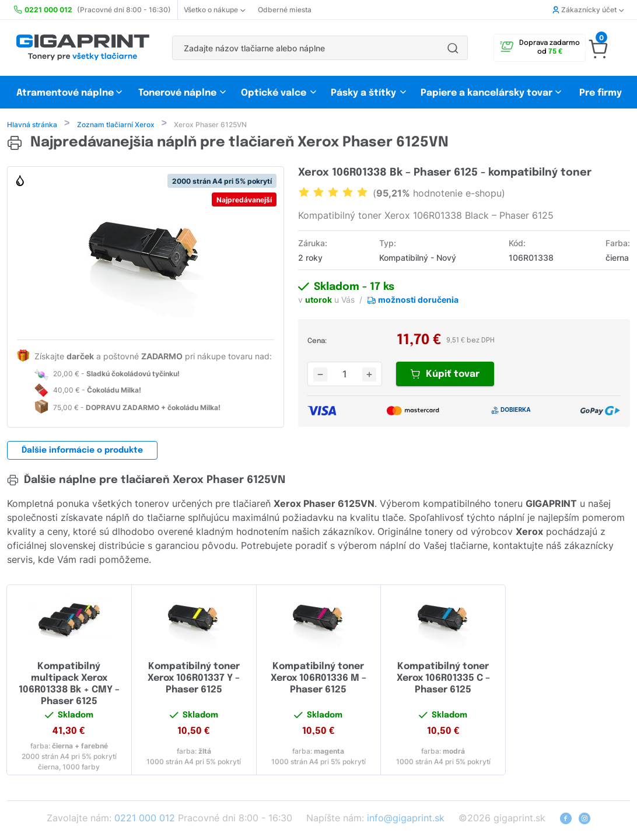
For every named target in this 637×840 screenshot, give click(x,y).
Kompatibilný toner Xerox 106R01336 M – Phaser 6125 (318, 679)
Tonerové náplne (177, 93)
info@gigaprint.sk (406, 819)
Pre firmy (601, 93)
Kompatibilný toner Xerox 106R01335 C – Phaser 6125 (443, 679)
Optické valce (274, 93)
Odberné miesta (285, 10)
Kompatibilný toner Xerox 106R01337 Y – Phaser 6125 (194, 679)
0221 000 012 (145, 819)
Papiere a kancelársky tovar (488, 93)
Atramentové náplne (65, 93)
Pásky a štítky (363, 93)
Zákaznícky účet (588, 10)
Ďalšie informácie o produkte (82, 452)
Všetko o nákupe (214, 10)
